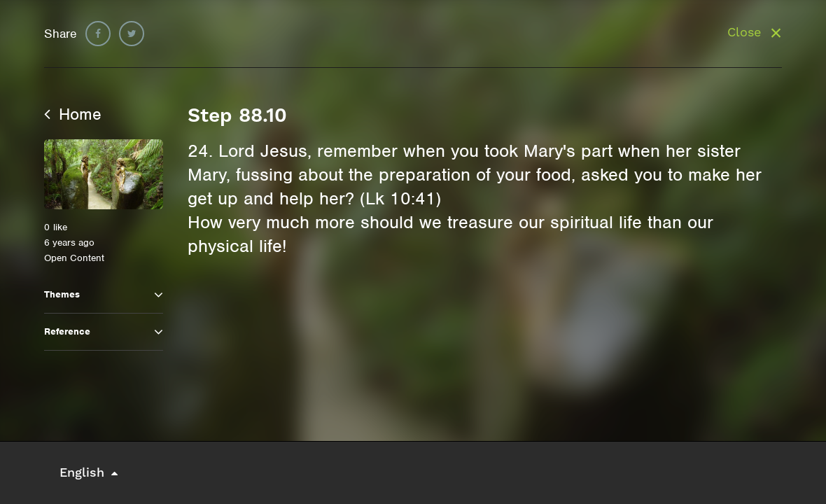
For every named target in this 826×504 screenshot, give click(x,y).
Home (73, 114)
